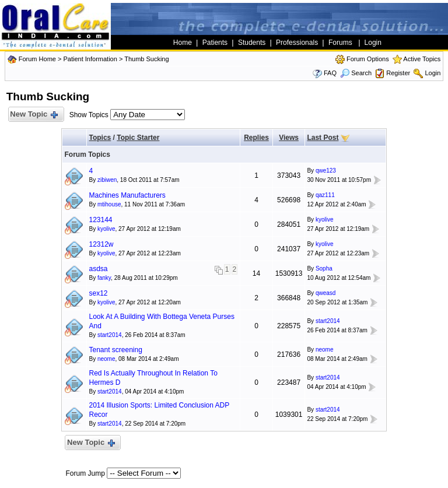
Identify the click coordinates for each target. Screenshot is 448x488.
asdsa (98, 269)
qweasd (325, 293)
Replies (256, 138)
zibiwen (107, 180)
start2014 (110, 335)
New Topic (34, 115)
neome (106, 359)
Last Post (323, 138)
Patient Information (90, 59)
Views (289, 138)
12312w (101, 244)
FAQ (330, 73)
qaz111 (325, 195)
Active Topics (422, 59)
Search (356, 73)
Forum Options (368, 59)
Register (398, 73)
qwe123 (326, 171)
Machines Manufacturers (127, 195)
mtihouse (109, 204)
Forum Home (37, 59)
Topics (100, 138)
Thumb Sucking (146, 59)
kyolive (106, 229)
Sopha (324, 268)
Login (433, 73)
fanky (104, 278)
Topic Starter (138, 138)
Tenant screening (115, 350)
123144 (100, 220)
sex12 (98, 293)
